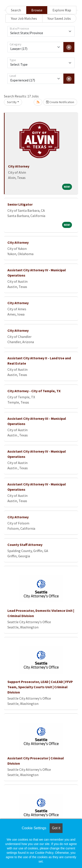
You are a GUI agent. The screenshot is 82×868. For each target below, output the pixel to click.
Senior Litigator (20, 204)
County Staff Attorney (25, 545)
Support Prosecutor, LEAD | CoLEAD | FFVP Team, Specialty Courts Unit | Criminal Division (40, 687)
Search (16, 10)
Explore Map (62, 10)
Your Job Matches (24, 18)
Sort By (12, 102)
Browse (37, 10)
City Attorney (19, 166)
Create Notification (60, 102)
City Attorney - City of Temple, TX (34, 391)
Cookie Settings (34, 828)
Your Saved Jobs (59, 18)
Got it (56, 828)
